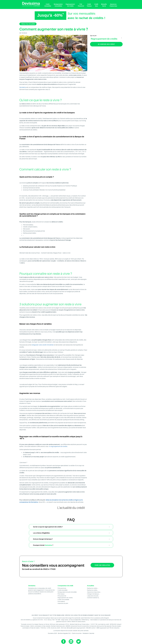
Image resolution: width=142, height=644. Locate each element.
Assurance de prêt (63, 602)
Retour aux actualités (28, 24)
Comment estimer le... (93, 597)
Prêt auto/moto (62, 588)
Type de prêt (93, 36)
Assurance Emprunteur (113, 5)
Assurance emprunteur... (94, 591)
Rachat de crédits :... (93, 588)
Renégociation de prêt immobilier (67, 591)
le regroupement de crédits (58, 446)
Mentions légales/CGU (64, 632)
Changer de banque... (93, 593)
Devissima (23, 87)
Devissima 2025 (52, 632)
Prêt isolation (61, 601)
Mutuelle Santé (104, 5)
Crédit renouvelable (63, 599)
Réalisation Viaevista (88, 632)
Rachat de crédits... (92, 590)
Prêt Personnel (81, 5)
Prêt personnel (62, 595)
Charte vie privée (77, 632)
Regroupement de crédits (65, 597)
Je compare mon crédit (106, 44)
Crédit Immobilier (48, 5)
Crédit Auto (96, 5)
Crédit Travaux (89, 5)
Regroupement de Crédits (70, 5)
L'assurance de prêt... (93, 595)
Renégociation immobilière (58, 5)
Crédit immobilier (63, 590)
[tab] (71, 526)
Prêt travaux (61, 593)
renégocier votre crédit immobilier (43, 345)
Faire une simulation (102, 565)
